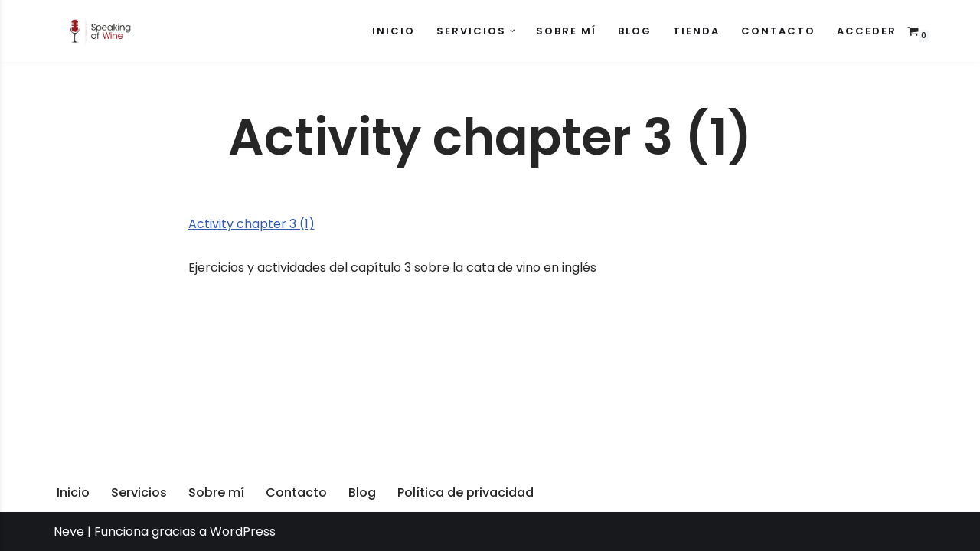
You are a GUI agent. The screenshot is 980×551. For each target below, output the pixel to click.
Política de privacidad (465, 492)
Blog (635, 31)
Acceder (867, 31)
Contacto (778, 31)
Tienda (696, 31)
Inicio (394, 31)
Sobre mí (566, 31)
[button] (513, 31)
